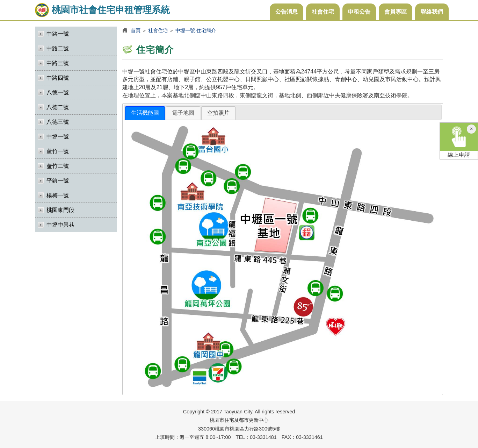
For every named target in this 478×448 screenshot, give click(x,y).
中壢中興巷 (60, 225)
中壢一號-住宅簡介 (196, 30)
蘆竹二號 (58, 166)
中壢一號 (58, 137)
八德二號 (58, 107)
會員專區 (396, 12)
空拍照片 (218, 113)
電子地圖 (183, 113)
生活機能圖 (145, 113)
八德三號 (58, 122)
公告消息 (287, 12)
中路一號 (58, 34)
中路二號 (58, 48)
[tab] (145, 113)
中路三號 (58, 63)
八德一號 (58, 93)
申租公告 (359, 12)
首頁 (136, 30)
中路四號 (58, 78)
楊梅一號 (58, 195)
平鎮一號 (58, 181)
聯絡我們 (432, 12)
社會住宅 (323, 12)
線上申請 (459, 140)
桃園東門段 (60, 210)
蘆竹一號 (58, 151)
